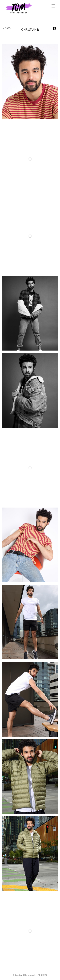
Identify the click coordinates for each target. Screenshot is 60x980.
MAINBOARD (42, 975)
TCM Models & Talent (24, 8)
